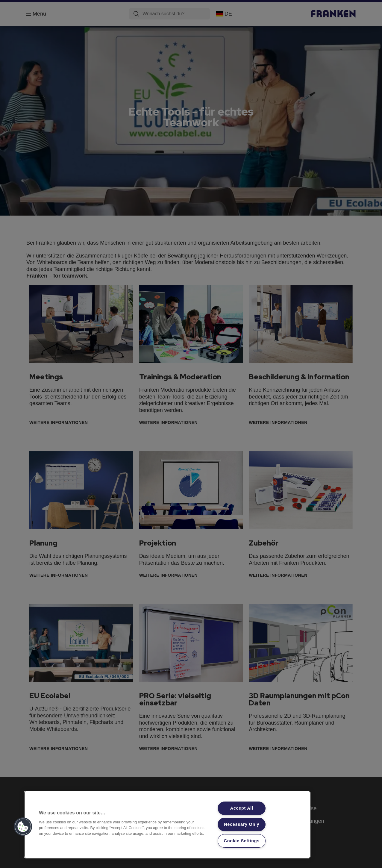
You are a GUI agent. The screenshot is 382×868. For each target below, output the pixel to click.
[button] (23, 827)
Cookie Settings (242, 841)
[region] (167, 825)
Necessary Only (242, 824)
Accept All (242, 808)
